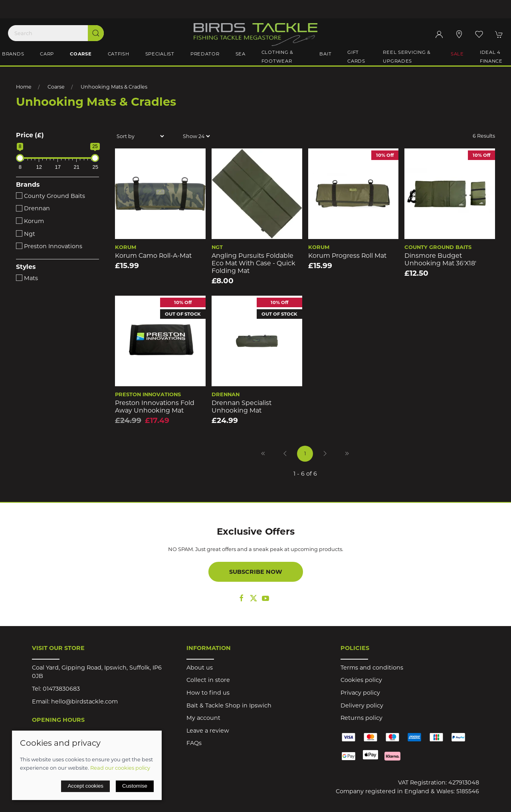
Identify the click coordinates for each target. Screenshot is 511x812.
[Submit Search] (96, 33)
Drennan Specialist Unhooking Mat (242, 407)
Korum (30, 221)
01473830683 (61, 689)
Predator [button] (205, 54)
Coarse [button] (81, 54)
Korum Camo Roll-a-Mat (153, 256)
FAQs (194, 743)
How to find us (208, 693)
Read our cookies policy (120, 768)
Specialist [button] (160, 54)
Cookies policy (361, 680)
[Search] (56, 33)
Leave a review (208, 731)
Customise (135, 786)
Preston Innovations (49, 246)
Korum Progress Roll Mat (347, 256)
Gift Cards (356, 57)
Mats (27, 278)
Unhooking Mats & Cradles (114, 87)
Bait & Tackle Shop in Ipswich (229, 705)
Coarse (56, 87)
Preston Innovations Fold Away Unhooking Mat (155, 407)
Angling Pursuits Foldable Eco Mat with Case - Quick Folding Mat (254, 263)
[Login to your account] (439, 34)
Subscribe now (256, 572)
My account (203, 718)
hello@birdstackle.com (84, 701)
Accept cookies (85, 786)
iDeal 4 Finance (491, 57)
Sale (457, 54)
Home (24, 87)
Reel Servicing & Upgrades (407, 57)
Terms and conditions (372, 668)
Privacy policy (360, 693)
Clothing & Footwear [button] (277, 57)
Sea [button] (241, 54)
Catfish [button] (119, 54)
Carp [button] (47, 54)
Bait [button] (325, 54)
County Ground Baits (51, 196)
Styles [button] (26, 267)
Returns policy (361, 718)
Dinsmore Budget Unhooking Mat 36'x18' (440, 259)
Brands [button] (13, 54)
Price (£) (30, 135)
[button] (479, 34)
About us (200, 668)
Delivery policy (362, 705)
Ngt (26, 234)
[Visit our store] (459, 34)
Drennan (33, 208)
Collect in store (208, 680)
